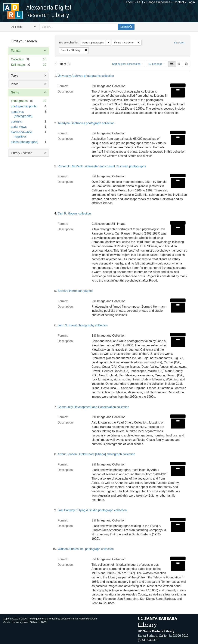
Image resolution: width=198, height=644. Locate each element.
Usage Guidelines (158, 2)
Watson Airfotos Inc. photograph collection (86, 549)
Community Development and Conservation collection (93, 407)
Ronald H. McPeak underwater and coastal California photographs (102, 166)
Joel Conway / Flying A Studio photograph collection (92, 510)
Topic (14, 76)
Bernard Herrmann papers (75, 291)
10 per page (157, 64)
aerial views (19, 127)
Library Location (22, 153)
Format (16, 51)
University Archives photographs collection (86, 76)
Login (191, 2)
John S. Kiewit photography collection (83, 325)
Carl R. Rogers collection (74, 213)
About (130, 2)
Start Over (179, 43)
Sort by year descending (127, 64)
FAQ (140, 2)
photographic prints (24, 106)
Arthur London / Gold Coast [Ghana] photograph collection (96, 454)
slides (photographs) (25, 142)
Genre (15, 92)
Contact (179, 2)
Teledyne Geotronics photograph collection (86, 123)
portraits (16, 121)
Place (15, 84)
